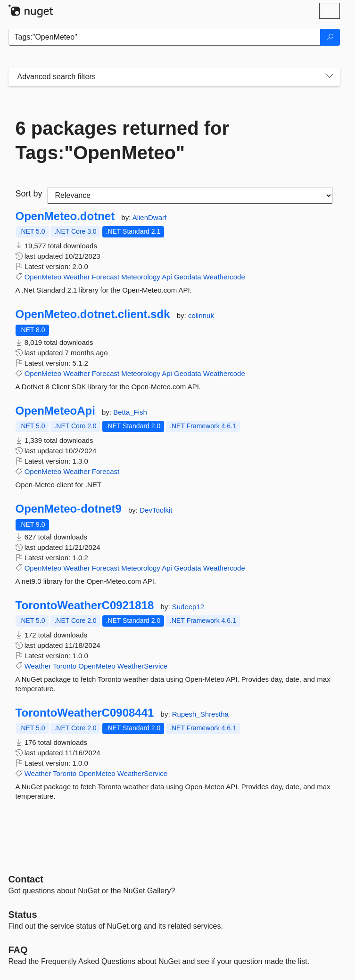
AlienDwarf (150, 217)
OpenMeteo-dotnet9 (69, 509)
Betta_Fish (130, 412)
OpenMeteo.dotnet (65, 216)
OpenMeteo (43, 277)
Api (167, 277)
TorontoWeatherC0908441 (85, 713)
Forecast (106, 277)
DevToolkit (156, 510)
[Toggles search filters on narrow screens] (330, 77)
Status (23, 915)
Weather (76, 277)
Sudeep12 (188, 607)
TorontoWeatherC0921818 (85, 605)
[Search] (330, 37)
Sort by (29, 194)
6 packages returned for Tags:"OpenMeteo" (123, 140)
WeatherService (142, 666)
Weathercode (224, 277)
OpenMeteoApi (55, 411)
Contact (26, 879)
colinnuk (201, 315)
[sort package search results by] (190, 196)
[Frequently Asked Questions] (18, 950)
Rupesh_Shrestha (200, 714)
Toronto (65, 666)
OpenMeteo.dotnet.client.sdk (93, 314)
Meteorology (141, 277)
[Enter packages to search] (165, 37)
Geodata (188, 277)
